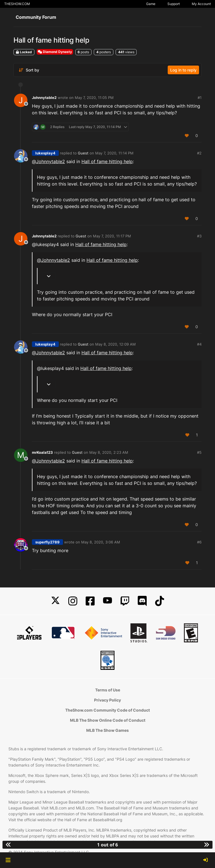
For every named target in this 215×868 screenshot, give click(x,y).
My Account (201, 4)
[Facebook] (90, 601)
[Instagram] (73, 601)
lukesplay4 (45, 153)
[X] (55, 601)
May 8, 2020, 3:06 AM (101, 542)
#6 (199, 542)
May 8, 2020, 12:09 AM (115, 344)
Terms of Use (108, 690)
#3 (199, 236)
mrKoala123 (42, 452)
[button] (8, 860)
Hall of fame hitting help (107, 161)
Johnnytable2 (44, 98)
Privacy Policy (107, 700)
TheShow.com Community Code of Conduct (107, 710)
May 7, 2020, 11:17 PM (112, 236)
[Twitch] (125, 601)
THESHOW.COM (17, 4)
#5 (199, 452)
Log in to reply (183, 70)
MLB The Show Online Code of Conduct (108, 720)
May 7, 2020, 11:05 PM (94, 98)
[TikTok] (160, 601)
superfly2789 (47, 542)
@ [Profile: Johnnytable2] (48, 161)
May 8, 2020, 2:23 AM (109, 452)
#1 (200, 98)
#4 (199, 344)
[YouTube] (107, 601)
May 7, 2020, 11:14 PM (114, 153)
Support (174, 4)
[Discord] (142, 601)
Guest (83, 153)
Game (151, 4)
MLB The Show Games (107, 730)
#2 (199, 153)
